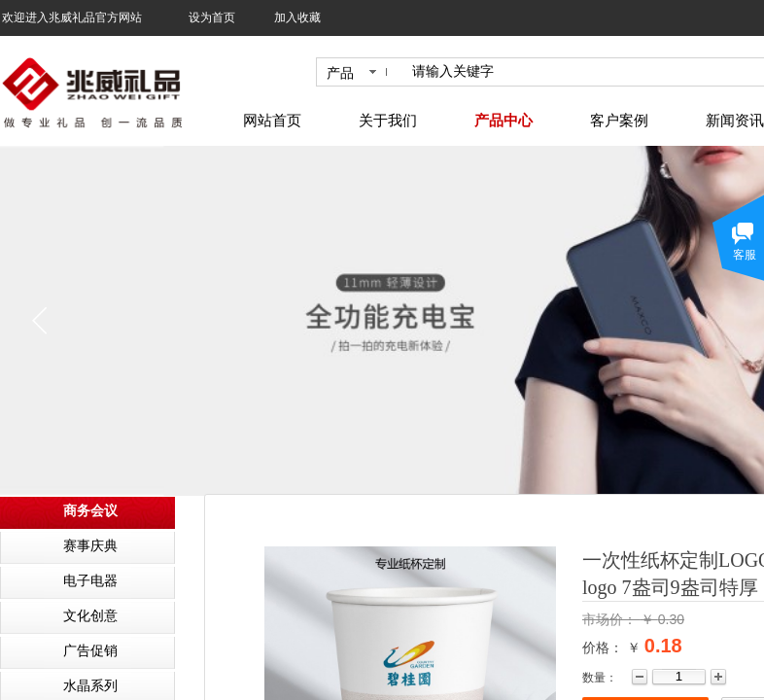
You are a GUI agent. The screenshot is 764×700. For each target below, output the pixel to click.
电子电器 (90, 581)
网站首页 (272, 121)
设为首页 (212, 17)
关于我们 (388, 121)
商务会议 (90, 511)
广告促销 (90, 651)
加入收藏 (297, 17)
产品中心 (504, 121)
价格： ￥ (611, 647)
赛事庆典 (90, 546)
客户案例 (619, 121)
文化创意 (90, 616)
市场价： (611, 619)
